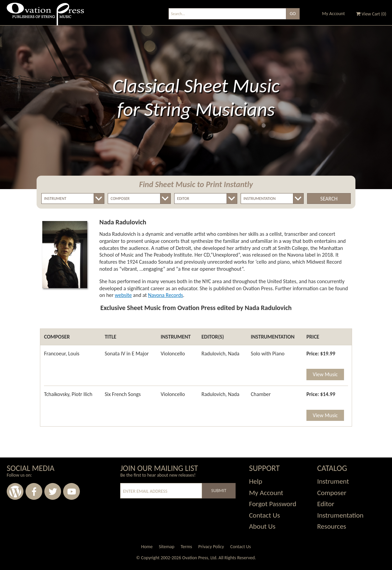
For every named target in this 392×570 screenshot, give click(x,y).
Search (329, 199)
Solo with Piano (267, 354)
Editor (326, 504)
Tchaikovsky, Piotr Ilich (68, 394)
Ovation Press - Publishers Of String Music (45, 17)
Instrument (333, 481)
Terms (186, 547)
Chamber (261, 394)
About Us (262, 526)
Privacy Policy (211, 547)
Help (256, 481)
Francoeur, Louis (62, 354)
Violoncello (173, 354)
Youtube (71, 491)
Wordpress (15, 491)
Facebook (34, 491)
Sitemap (166, 547)
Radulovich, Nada (220, 354)
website (123, 295)
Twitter (53, 491)
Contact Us (264, 515)
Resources (332, 526)
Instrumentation (340, 515)
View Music (325, 374)
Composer (332, 493)
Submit (219, 491)
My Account (334, 14)
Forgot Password (273, 504)
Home (147, 547)
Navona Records (165, 295)
